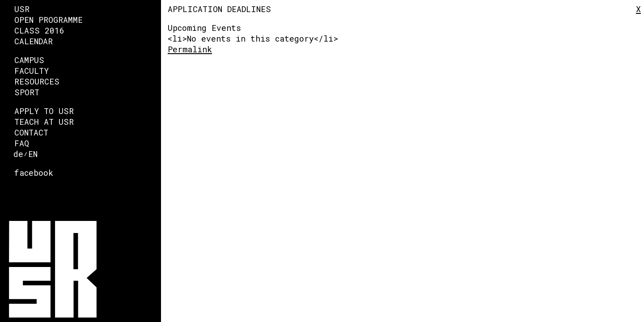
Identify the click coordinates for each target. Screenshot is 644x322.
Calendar (34, 41)
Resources (37, 81)
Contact (31, 132)
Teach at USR (44, 122)
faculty (32, 71)
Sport (27, 92)
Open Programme (49, 20)
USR (22, 9)
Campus (29, 60)
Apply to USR (44, 111)
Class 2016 (39, 30)
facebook (34, 173)
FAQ (22, 143)
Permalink (190, 49)
